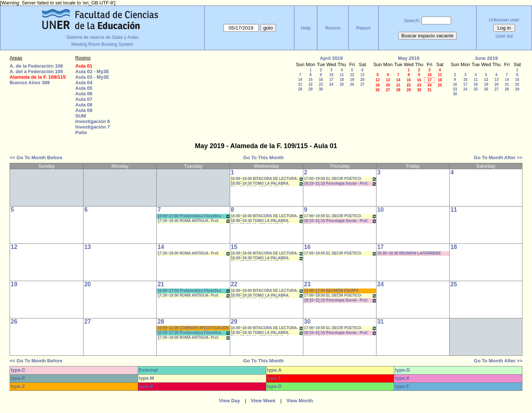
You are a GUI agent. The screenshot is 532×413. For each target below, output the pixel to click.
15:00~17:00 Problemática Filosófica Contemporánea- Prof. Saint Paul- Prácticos (194, 216)
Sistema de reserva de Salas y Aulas (102, 37)
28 (300, 89)
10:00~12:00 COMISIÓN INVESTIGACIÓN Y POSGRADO (193, 328)
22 (311, 84)
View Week (263, 401)
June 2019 (486, 58)
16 (321, 80)
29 (311, 89)
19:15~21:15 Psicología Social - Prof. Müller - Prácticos (340, 184)
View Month (300, 401)
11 (342, 75)
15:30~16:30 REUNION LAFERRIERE (409, 253)
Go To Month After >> (498, 158)
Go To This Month (263, 158)
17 (331, 80)
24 (331, 84)
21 (300, 84)
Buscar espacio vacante (427, 36)
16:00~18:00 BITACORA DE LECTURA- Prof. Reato (267, 179)
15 (311, 80)
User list (504, 36)
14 (300, 80)
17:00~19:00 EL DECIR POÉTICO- (340, 179)
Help (306, 28)
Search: (412, 21)
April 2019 (331, 58)
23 (321, 84)
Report (363, 28)
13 (362, 75)
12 (352, 75)
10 (331, 75)
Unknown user (504, 20)
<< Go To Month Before (36, 158)
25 (342, 84)
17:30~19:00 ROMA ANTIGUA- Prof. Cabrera (194, 221)
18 (342, 80)
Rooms (333, 28)
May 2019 (409, 58)
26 (352, 84)
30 (321, 89)
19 (352, 80)
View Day (230, 401)
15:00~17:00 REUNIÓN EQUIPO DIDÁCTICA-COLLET (331, 291)
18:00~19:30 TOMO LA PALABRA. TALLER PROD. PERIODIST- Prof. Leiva (267, 184)
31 (429, 90)
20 (362, 80)
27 (362, 84)
